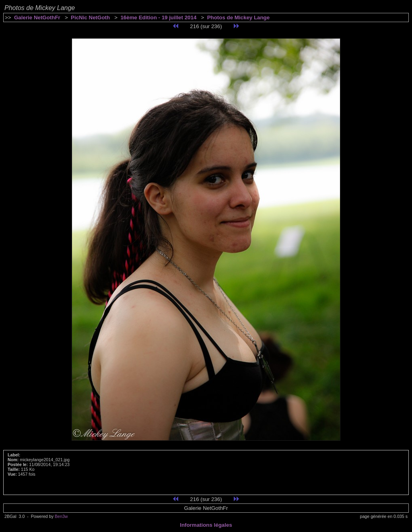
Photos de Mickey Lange (239, 17)
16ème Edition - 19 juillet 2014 (158, 17)
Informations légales (206, 525)
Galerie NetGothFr (37, 17)
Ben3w (61, 516)
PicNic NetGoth (90, 17)
